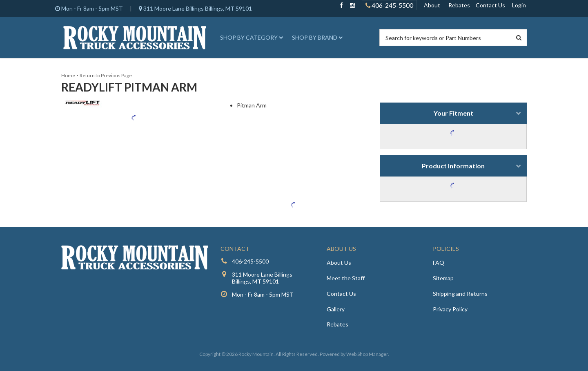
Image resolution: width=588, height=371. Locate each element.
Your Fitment (453, 113)
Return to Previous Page (106, 75)
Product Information (453, 166)
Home (68, 75)
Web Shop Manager (367, 354)
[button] (250, 38)
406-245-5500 (250, 261)
